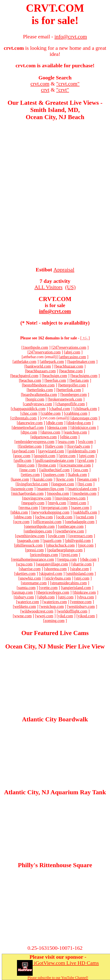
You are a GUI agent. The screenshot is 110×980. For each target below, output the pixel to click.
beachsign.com (55, 376)
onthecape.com (71, 526)
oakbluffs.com (86, 512)
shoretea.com (56, 569)
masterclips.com (51, 489)
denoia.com (58, 428)
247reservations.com (69, 347)
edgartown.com (44, 437)
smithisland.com (80, 574)
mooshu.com (59, 493)
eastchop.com (76, 432)
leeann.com (88, 479)
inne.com (28, 470)
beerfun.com (56, 380)
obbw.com (23, 517)
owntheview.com (70, 531)
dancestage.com (85, 418)
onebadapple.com (80, 522)
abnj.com (73, 352)
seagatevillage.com (53, 564)
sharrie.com (82, 564)
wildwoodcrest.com (37, 611)
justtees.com (54, 475)
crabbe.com (51, 413)
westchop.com (52, 607)
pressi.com (35, 550)
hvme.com (48, 465)
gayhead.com (24, 451)
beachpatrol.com (25, 376)
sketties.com (26, 574)
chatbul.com (60, 409)
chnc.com (29, 413)
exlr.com (86, 442)
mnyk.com (58, 503)
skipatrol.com (51, 574)
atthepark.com (53, 362)
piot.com (87, 545)
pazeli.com (53, 541)
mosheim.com (85, 493)
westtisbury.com (82, 607)
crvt (45, 90)
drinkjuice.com (84, 428)
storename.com (34, 583)
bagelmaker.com (82, 362)
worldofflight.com (73, 611)
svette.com (49, 588)
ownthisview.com (30, 536)
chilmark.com (86, 409)
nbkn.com (20, 512)
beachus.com (31, 380)
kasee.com (20, 479)
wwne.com (23, 616)
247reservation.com (45, 352)
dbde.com (55, 423)
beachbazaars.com (41, 371)
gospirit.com (45, 456)
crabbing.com (76, 413)
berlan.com (80, 380)
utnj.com (66, 597)
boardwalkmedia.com (39, 395)
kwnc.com (65, 479)
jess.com (81, 470)
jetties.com (31, 475)
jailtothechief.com (55, 470)
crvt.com (40, 84)
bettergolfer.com (72, 385)
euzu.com (67, 442)
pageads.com (29, 541)
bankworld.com (38, 366)
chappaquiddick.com (29, 409)
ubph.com (47, 597)
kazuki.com (43, 479)
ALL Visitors (49, 287)
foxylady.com (79, 446)
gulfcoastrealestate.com (55, 461)
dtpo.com (30, 432)
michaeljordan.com (28, 493)
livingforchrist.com (32, 484)
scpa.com (25, 564)
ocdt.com (65, 517)
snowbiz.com (30, 578)
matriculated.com (83, 489)
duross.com (51, 432)
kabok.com (78, 475)
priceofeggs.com (45, 555)
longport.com (63, 484)
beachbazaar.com (69, 366)
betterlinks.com (40, 390)
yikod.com (86, 616)
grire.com (68, 456)
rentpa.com (68, 559)
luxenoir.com (23, 489)
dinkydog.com (79, 423)
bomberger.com (74, 395)
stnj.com (82, 578)
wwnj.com (45, 616)
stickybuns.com (58, 578)
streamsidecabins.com (69, 583)
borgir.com (36, 399)
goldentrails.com (82, 451)
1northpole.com (35, 347)
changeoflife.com (71, 404)
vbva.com (86, 597)
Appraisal (64, 270)
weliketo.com (25, 607)
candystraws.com (38, 404)
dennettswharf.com (28, 428)
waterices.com (55, 602)
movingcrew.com (37, 498)
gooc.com (22, 456)
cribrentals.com (24, 418)
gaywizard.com (52, 451)
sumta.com (27, 588)
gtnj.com (87, 456)
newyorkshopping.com (51, 512)
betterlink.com (69, 390)
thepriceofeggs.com (53, 592)
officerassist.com (48, 522)
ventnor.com (81, 602)
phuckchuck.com (61, 545)
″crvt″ (62, 90)
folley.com (55, 446)
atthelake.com (25, 362)
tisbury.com (24, 597)
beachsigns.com (85, 376)
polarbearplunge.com (66, 550)
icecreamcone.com (76, 465)
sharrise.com (30, 569)
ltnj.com (85, 484)
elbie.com (69, 437)
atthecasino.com (73, 357)
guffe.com (23, 461)
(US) (71, 287)
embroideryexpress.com (35, 442)
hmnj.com (26, 465)
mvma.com (29, 508)
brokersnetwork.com (66, 399)
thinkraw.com (85, 592)
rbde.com (89, 559)
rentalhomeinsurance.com (33, 559)
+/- (85, 338)
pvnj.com (70, 555)
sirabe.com (80, 569)
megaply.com (34, 503)
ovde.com (57, 536)
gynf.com (86, 461)
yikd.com (66, 616)
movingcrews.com (71, 498)
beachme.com (71, 371)
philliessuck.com (29, 545)
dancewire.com (30, 423)
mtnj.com (79, 503)
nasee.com (81, 508)
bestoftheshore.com (39, 385)
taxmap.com (23, 592)
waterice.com (28, 602)
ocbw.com (45, 517)
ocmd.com (86, 517)
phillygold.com (78, 541)
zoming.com (54, 621)
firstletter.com (30, 446)
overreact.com (81, 536)
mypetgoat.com (55, 508)
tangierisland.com (77, 588)
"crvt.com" (68, 84)
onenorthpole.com (40, 526)
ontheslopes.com (38, 531)
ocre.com (22, 522)
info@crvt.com (55, 311)
